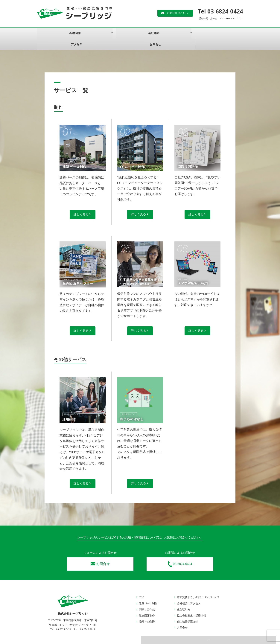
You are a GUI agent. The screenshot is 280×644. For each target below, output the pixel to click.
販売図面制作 (147, 605)
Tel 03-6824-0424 (220, 11)
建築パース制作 (148, 593)
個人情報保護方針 (188, 611)
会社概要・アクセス (189, 593)
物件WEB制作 (147, 611)
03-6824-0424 (180, 554)
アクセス (123, 33)
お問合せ (157, 33)
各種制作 (52, 33)
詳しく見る (82, 203)
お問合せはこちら (177, 13)
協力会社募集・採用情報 (191, 605)
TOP (141, 587)
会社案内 (86, 33)
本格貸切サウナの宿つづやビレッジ (198, 587)
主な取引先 (184, 599)
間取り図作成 (147, 599)
